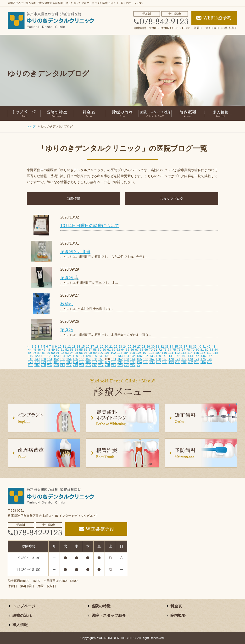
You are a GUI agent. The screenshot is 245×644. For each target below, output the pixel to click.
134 (127, 356)
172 (184, 359)
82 (207, 350)
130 (101, 356)
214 (82, 365)
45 (34, 350)
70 (151, 350)
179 (43, 362)
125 (69, 356)
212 (69, 365)
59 (100, 350)
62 (113, 350)
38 (190, 347)
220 (120, 365)
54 (76, 350)
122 (50, 356)
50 (58, 350)
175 (203, 359)
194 (139, 362)
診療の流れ (22, 615)
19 (102, 347)
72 (160, 350)
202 (190, 362)
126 (75, 356)
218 (107, 365)
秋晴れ (67, 304)
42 (209, 347)
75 (174, 350)
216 (95, 365)
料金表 (176, 606)
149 (37, 359)
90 (53, 353)
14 (78, 347)
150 (43, 359)
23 (120, 347)
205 (210, 362)
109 (158, 353)
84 (216, 350)
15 (83, 347)
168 (158, 359)
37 (185, 347)
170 (171, 359)
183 (69, 362)
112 (177, 353)
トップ (31, 126)
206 (31, 365)
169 (165, 359)
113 (184, 353)
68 (141, 350)
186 (88, 362)
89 (48, 353)
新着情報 (73, 199)
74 (169, 350)
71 (156, 350)
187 (95, 362)
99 (95, 353)
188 (101, 362)
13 (74, 347)
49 (53, 350)
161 (114, 359)
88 (44, 353)
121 (43, 356)
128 (88, 356)
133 (120, 356)
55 (81, 350)
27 (139, 347)
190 (114, 362)
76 (179, 350)
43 (213, 347)
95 (76, 353)
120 (37, 356)
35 (176, 347)
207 (37, 365)
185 (82, 362)
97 (86, 353)
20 (106, 347)
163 (127, 359)
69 (146, 350)
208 (43, 365)
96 (81, 353)
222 (133, 365)
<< (29, 347)
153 (63, 359)
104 (126, 353)
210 (56, 365)
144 (190, 356)
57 (90, 350)
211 (63, 365)
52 (67, 350)
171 (178, 359)
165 (139, 359)
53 (72, 350)
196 (152, 362)
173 (190, 359)
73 (165, 350)
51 (62, 350)
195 (146, 362)
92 (62, 353)
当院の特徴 (101, 606)
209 (50, 365)
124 (63, 356)
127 (82, 356)
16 (88, 347)
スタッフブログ (172, 199)
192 (127, 362)
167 (152, 359)
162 (120, 359)
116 (203, 353)
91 (58, 353)
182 (63, 362)
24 (125, 347)
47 (44, 350)
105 (133, 353)
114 (190, 353)
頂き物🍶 (69, 278)
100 (100, 353)
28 (144, 347)
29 (148, 347)
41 (204, 347)
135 (133, 356)
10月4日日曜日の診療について (90, 226)
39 (195, 347)
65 (128, 350)
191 (120, 362)
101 (107, 353)
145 (197, 356)
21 (111, 347)
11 (64, 347)
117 (209, 353)
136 (139, 356)
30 (153, 347)
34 (172, 347)
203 (197, 362)
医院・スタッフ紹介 (109, 615)
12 (69, 347)
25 (129, 347)
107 (145, 353)
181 (56, 362)
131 (107, 356)
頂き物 (67, 330)
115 (196, 353)
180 (50, 362)
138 (152, 356)
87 (39, 353)
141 (171, 356)
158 (95, 359)
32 (162, 347)
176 (210, 359)
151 (50, 359)
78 (188, 350)
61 (109, 350)
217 (101, 365)
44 (30, 350)
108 (152, 353)
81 (202, 350)
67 (137, 350)
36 (181, 347)
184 (75, 362)
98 (90, 353)
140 (165, 356)
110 (164, 353)
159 (101, 359)
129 (95, 356)
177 (31, 362)
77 (183, 350)
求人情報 (20, 625)
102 (113, 353)
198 (165, 362)
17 (92, 347)
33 (167, 347)
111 (171, 353)
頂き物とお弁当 (75, 252)
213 (75, 365)
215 (88, 365)
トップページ (24, 606)
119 (31, 356)
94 (72, 353)
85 (30, 353)
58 (95, 350)
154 (69, 359)
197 (158, 362)
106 (139, 353)
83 (211, 350)
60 (104, 350)
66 (132, 350)
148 (31, 359)
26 (134, 347)
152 (56, 359)
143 (184, 356)
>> (138, 365)
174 (197, 359)
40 (199, 347)
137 (146, 356)
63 (118, 350)
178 (37, 362)
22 (116, 347)
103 (120, 353)
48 (48, 350)
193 (133, 362)
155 (75, 359)
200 (178, 362)
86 (34, 353)
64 (123, 350)
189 (107, 362)
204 (203, 362)
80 (197, 350)
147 (210, 356)
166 (146, 359)
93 (67, 353)
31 (157, 347)
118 (216, 353)
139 (158, 356)
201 (184, 362)
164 (133, 359)
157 (88, 359)
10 (60, 347)
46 (39, 350)
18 (97, 347)
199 (171, 362)
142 (178, 356)
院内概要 (178, 615)
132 (114, 356)
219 (114, 365)
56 (86, 350)
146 (203, 356)
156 (82, 359)
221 (127, 365)
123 (56, 356)
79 (193, 350)
